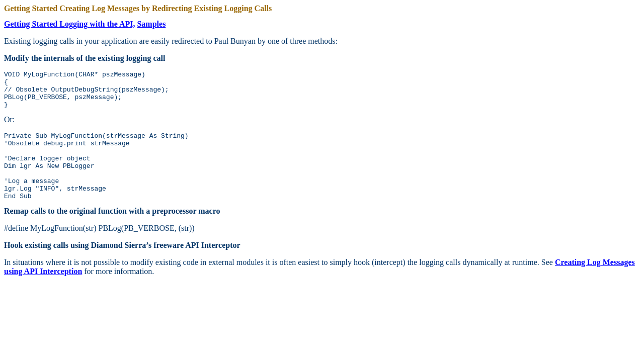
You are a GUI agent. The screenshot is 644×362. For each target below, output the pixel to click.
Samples (151, 24)
